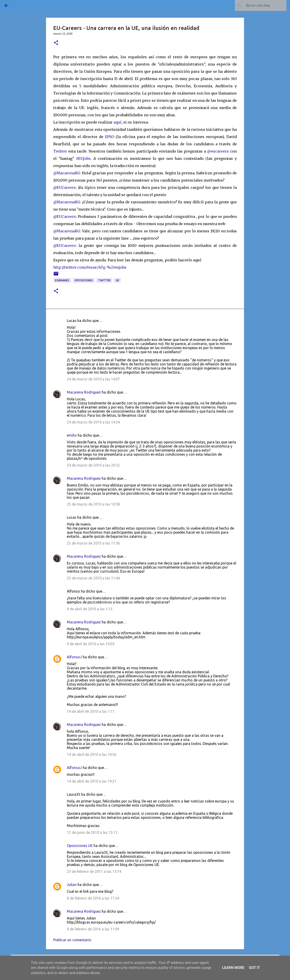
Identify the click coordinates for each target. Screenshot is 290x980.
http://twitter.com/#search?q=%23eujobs (90, 267)
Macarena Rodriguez (84, 392)
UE (117, 280)
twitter (104, 280)
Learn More (233, 968)
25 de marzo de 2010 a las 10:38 (93, 504)
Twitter (61, 151)
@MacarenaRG (67, 173)
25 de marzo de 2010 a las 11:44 (93, 578)
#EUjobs (83, 158)
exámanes (62, 280)
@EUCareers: (65, 187)
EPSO (110, 137)
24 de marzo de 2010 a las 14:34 (93, 422)
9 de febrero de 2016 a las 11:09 (93, 929)
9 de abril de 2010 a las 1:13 (90, 609)
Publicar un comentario (72, 940)
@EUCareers (65, 216)
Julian (72, 885)
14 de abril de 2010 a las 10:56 (92, 754)
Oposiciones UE (80, 846)
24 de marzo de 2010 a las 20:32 (93, 465)
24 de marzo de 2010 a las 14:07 (93, 379)
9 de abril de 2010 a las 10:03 (91, 644)
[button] (56, 43)
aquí (117, 122)
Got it (254, 968)
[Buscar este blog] (263, 5)
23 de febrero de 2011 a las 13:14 (94, 871)
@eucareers (218, 151)
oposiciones (84, 280)
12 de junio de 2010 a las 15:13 (92, 832)
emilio (72, 435)
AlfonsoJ (74, 657)
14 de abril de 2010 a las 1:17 (91, 711)
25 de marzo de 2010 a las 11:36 (93, 543)
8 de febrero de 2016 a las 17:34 (93, 898)
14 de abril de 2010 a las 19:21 (92, 781)
